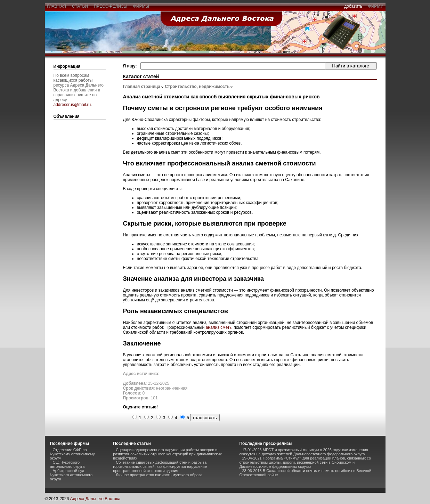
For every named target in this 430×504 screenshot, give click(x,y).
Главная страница (142, 87)
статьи (80, 6)
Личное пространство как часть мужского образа (159, 475)
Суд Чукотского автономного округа (67, 464)
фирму (376, 6)
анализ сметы (219, 327)
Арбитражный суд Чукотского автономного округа (71, 475)
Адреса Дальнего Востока (95, 499)
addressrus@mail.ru (72, 105)
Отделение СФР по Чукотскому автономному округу (72, 454)
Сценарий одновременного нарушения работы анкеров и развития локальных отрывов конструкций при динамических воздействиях (167, 454)
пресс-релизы (111, 6)
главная (57, 6)
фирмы (141, 6)
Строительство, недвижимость (197, 87)
